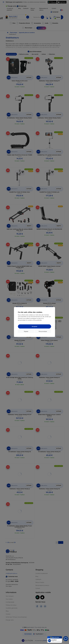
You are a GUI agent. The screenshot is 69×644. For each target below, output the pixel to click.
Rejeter (26, 331)
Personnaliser (43, 331)
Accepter (35, 326)
